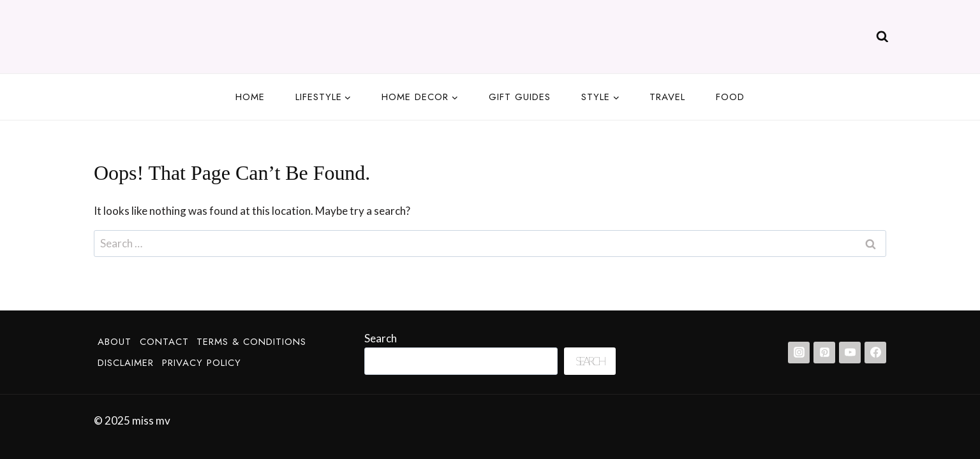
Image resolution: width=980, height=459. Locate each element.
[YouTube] (850, 353)
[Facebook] (875, 353)
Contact (164, 342)
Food (730, 97)
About (115, 342)
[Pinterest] (824, 353)
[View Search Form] (882, 37)
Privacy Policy (202, 363)
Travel (667, 97)
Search (381, 338)
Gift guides (520, 97)
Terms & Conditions (251, 342)
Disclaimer (126, 363)
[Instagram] (799, 353)
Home (250, 97)
